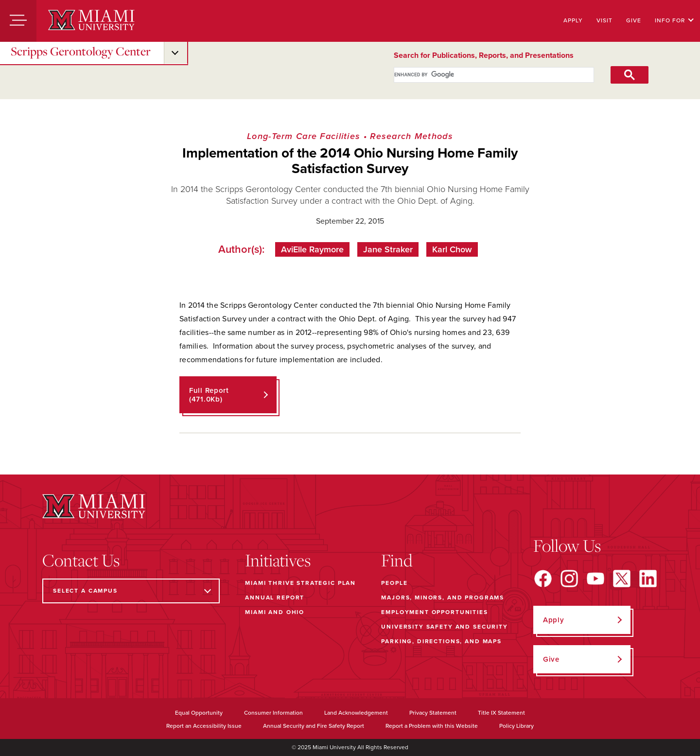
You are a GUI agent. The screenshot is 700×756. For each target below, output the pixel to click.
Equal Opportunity (199, 713)
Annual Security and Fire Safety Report (314, 726)
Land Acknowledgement (356, 713)
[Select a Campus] (131, 591)
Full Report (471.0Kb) (209, 395)
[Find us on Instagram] (569, 579)
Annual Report (275, 598)
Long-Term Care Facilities (304, 136)
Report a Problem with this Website (432, 726)
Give (634, 20)
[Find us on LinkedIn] (648, 579)
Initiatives (278, 560)
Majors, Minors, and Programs (443, 598)
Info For (674, 20)
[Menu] (18, 21)
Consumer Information (273, 713)
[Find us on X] (622, 579)
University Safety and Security (445, 627)
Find (397, 560)
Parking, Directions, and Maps (441, 641)
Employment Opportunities (434, 612)
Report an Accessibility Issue (204, 726)
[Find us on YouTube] (595, 579)
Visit (604, 20)
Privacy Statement (433, 713)
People (394, 583)
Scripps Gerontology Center (81, 51)
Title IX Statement (501, 713)
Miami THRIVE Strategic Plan (300, 583)
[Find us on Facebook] (543, 579)
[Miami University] (91, 21)
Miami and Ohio (275, 612)
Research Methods (411, 136)
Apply (573, 20)
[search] (483, 75)
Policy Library (516, 726)
